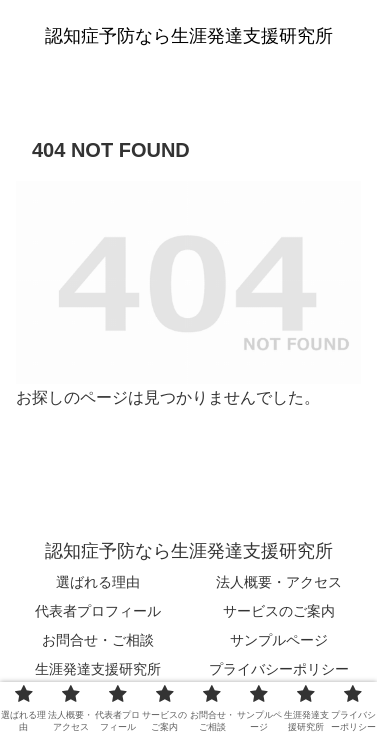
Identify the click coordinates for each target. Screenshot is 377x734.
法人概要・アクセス (279, 582)
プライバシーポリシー (279, 669)
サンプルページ (279, 640)
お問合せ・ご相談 (98, 640)
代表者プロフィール (98, 611)
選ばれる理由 (98, 582)
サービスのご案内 (279, 611)
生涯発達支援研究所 (98, 669)
